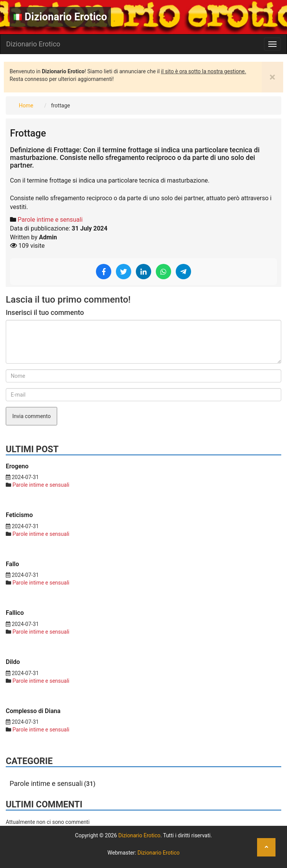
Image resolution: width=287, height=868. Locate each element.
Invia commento (31, 416)
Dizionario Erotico (60, 17)
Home (26, 105)
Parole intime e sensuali (50, 220)
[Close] (272, 77)
